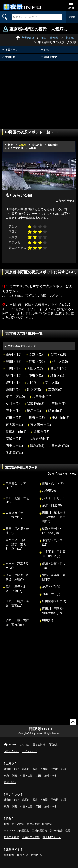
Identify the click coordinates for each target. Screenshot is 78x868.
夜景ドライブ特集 (14, 824)
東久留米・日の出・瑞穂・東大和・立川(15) (16, 544)
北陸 (64, 769)
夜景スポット (13, 50)
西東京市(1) (14, 446)
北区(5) (32, 383)
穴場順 (32, 148)
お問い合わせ (11, 751)
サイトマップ (30, 751)
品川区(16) (60, 362)
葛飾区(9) (55, 390)
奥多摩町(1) (14, 453)
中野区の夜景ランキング (22, 346)
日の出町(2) (60, 446)
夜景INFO (23, 855)
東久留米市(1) (41, 425)
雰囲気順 (53, 145)
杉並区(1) (57, 376)
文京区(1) (36, 355)
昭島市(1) (34, 411)
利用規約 (53, 745)
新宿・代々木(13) (53, 484)
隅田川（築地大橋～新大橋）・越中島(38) (54, 517)
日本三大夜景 (11, 837)
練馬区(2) (13, 390)
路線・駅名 (10, 782)
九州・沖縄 (50, 776)
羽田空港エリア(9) (54, 601)
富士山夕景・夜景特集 (40, 824)
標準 (10, 145)
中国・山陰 (26, 776)
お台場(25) (49, 491)
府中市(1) (13, 411)
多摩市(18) (41, 432)
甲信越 (54, 769)
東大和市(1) (14, 425)
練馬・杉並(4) (51, 587)
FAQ (47, 50)
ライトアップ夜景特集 (16, 831)
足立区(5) (34, 390)
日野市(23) (37, 418)
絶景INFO (37, 855)
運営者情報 (39, 745)
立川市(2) (13, 404)
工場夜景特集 (40, 831)
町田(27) (48, 620)
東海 (6, 776)
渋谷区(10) (14, 376)
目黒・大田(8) (51, 594)
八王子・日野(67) (53, 498)
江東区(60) (37, 362)
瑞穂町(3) (37, 446)
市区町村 (10, 57)
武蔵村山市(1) (16, 432)
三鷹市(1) (59, 404)
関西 (15, 776)
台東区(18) (58, 355)
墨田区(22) (14, 362)
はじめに (25, 745)
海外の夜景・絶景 (60, 831)
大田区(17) (35, 369)
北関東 (26, 769)
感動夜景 (9, 855)
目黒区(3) (13, 369)
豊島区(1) (13, 383)
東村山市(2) (61, 418)
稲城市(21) (14, 439)
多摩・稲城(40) (52, 505)
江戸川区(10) (15, 397)
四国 (38, 776)
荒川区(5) (52, 383)
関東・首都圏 (40, 769)
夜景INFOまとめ (52, 837)
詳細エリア (51, 57)
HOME (13, 745)
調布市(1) (55, 411)
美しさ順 (37, 145)
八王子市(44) (42, 397)
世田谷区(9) (59, 369)
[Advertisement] (39, 92)
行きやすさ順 (15, 148)
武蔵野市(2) (36, 404)
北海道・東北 (11, 769)
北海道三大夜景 (31, 837)
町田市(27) (14, 418)
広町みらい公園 (36, 296)
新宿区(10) (14, 355)
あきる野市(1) (39, 439)
